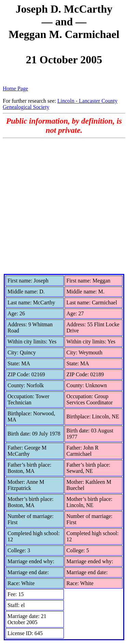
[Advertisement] (64, 206)
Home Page (15, 89)
